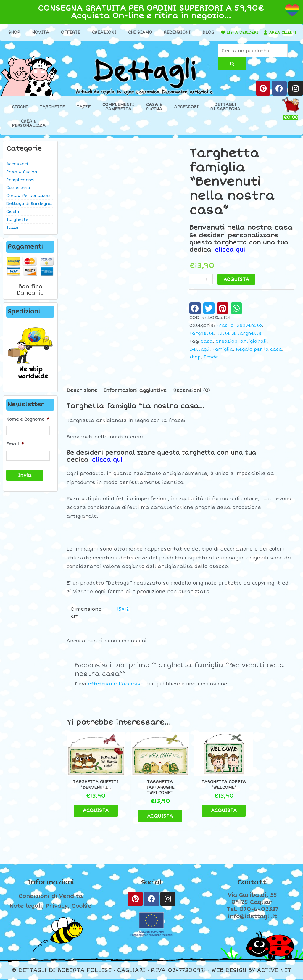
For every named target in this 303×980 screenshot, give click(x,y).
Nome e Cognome (28, 425)
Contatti (252, 884)
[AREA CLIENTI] (133, 42)
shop (195, 363)
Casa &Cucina (154, 112)
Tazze (84, 113)
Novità (52, 32)
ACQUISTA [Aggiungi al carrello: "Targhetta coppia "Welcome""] (214, 817)
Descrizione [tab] (82, 396)
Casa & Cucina (22, 178)
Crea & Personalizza (28, 201)
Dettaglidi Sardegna (225, 112)
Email (15, 450)
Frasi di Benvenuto (239, 331)
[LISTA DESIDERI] (246, 33)
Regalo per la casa (259, 355)
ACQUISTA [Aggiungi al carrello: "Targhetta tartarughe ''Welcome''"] (155, 817)
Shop (25, 32)
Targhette (52, 113)
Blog (220, 32)
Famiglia (223, 355)
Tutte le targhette (239, 339)
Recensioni (188, 32)
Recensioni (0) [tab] (192, 396)
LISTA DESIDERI (267, 32)
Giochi (20, 113)
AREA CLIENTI (152, 42)
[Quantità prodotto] (207, 285)
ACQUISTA (237, 285)
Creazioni (115, 32)
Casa (207, 347)
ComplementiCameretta (118, 112)
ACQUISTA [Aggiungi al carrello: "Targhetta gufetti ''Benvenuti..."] (97, 817)
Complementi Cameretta (20, 189)
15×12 (123, 614)
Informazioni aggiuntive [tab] (135, 396)
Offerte (82, 32)
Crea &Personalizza (29, 129)
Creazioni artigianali (241, 347)
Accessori (186, 113)
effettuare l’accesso (116, 689)
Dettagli (199, 355)
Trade (211, 363)
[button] (195, 314)
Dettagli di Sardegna (29, 209)
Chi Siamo (151, 32)
